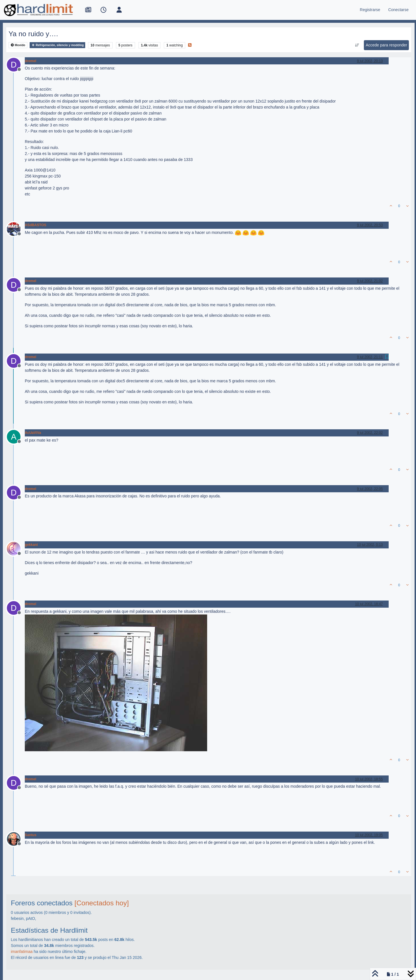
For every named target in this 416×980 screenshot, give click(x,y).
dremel (30, 61)
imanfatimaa (22, 952)
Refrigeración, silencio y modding (57, 45)
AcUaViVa (33, 433)
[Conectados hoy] (102, 903)
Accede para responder (386, 45)
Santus (31, 835)
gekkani (31, 545)
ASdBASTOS (35, 225)
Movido (18, 45)
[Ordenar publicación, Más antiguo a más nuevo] (357, 45)
